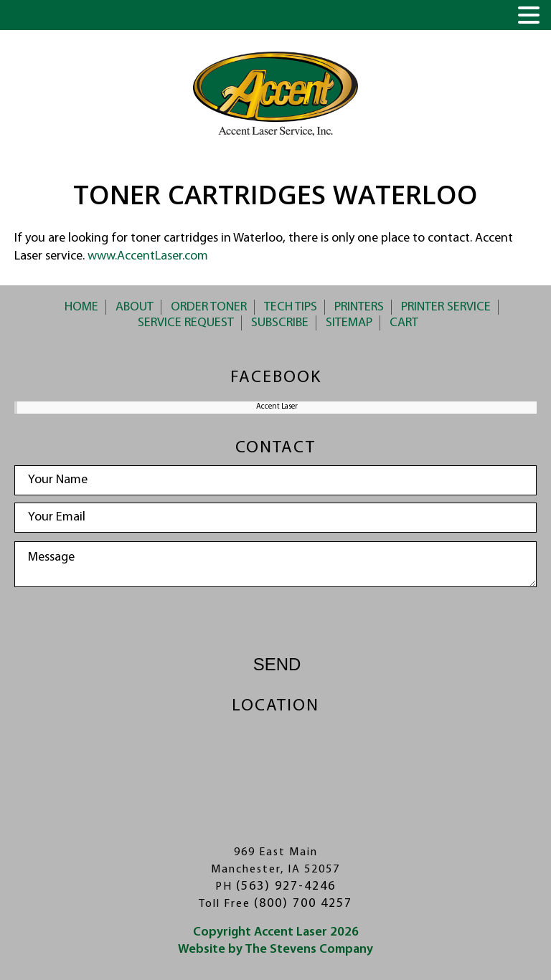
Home (81, 307)
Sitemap (349, 323)
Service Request (186, 323)
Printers (359, 307)
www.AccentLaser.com (148, 256)
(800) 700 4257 (303, 904)
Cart (404, 323)
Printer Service (446, 307)
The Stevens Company (309, 950)
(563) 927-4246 (286, 886)
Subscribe (280, 323)
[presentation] (275, 622)
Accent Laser (277, 407)
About (135, 307)
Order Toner (209, 307)
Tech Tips (291, 307)
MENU (31, 18)
